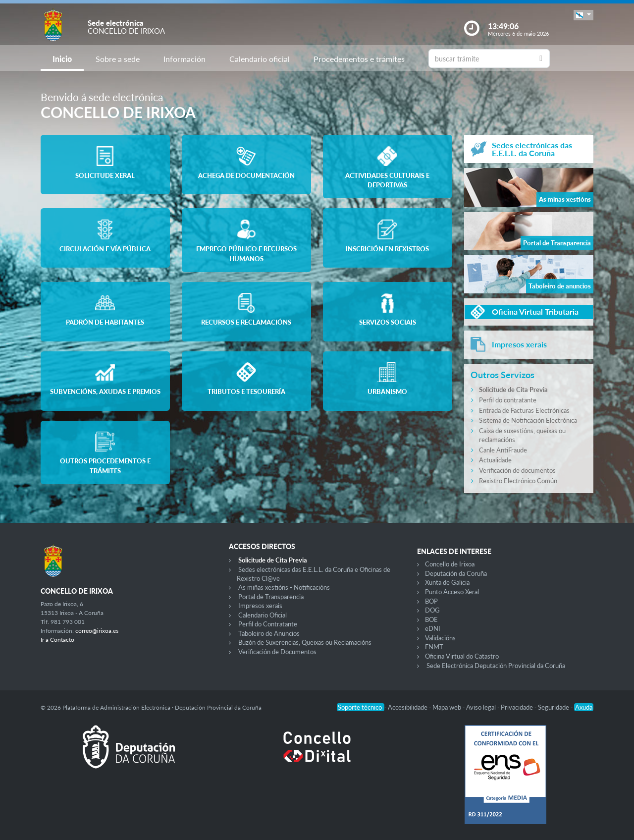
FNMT (434, 647)
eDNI (433, 628)
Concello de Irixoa (450, 564)
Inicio (62, 59)
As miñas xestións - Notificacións (284, 587)
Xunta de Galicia (447, 582)
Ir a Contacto (57, 640)
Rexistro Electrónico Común (518, 481)
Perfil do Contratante (268, 624)
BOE (431, 619)
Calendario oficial (260, 59)
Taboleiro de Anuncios (269, 633)
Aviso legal (482, 707)
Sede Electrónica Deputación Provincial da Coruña (496, 666)
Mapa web (448, 707)
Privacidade (518, 707)
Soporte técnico (361, 707)
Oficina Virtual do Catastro (462, 656)
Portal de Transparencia (271, 597)
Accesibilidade (408, 707)
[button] (583, 15)
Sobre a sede (118, 59)
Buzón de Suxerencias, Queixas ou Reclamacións (305, 642)
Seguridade (554, 707)
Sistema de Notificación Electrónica (528, 420)
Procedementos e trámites (359, 59)
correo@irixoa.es (97, 631)
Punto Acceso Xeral (452, 592)
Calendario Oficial (263, 615)
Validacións (440, 638)
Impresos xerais (260, 606)
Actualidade (495, 460)
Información (185, 59)
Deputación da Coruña (456, 573)
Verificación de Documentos (277, 652)
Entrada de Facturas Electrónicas (524, 410)
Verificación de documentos (517, 470)
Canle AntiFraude (503, 450)
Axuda (584, 707)
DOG (432, 610)
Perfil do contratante (508, 400)
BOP (431, 601)
